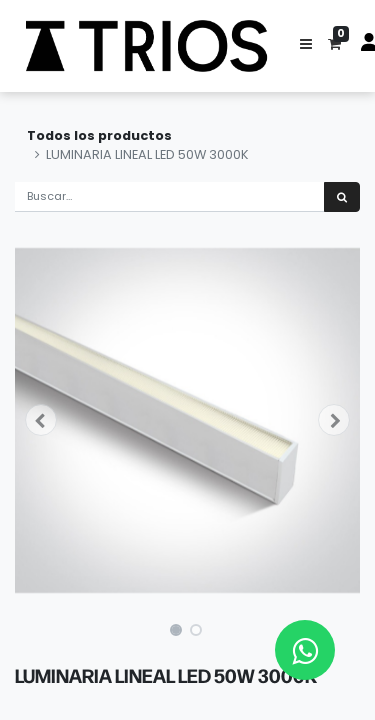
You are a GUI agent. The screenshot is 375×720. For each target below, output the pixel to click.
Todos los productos (99, 135)
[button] (306, 46)
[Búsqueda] (342, 197)
